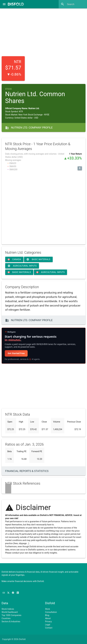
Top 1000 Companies (12, 615)
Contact (49, 628)
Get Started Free (16, 353)
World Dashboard (10, 612)
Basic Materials (38, 259)
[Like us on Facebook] (13, 593)
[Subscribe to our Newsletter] (4, 593)
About (48, 618)
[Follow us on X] (9, 593)
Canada (14, 259)
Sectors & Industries (11, 621)
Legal (48, 625)
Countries (6, 618)
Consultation (51, 612)
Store (48, 609)
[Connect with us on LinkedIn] (18, 593)
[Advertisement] (43, 31)
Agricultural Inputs (22, 266)
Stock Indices (8, 609)
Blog (47, 615)
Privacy (48, 621)
